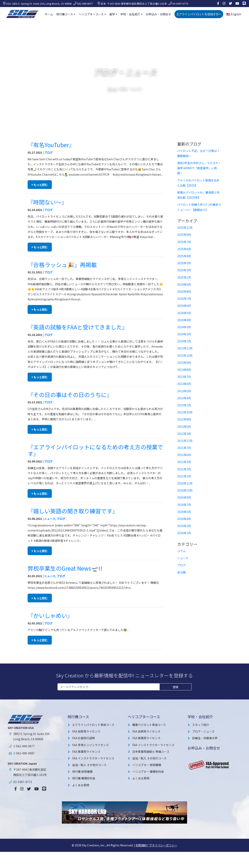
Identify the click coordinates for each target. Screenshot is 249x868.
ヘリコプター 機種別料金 (148, 772)
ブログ (48, 152)
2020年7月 (184, 505)
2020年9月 (184, 497)
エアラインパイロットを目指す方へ (199, 14)
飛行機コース (65, 14)
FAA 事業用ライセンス (86, 752)
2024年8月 (184, 291)
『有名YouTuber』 (51, 145)
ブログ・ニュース (203, 731)
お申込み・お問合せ (158, 14)
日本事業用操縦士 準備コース (151, 752)
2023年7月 (184, 377)
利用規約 (141, 845)
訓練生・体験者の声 (205, 738)
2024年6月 (184, 306)
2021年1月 (184, 476)
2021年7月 (184, 448)
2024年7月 (184, 299)
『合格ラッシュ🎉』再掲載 (62, 265)
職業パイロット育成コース (149, 725)
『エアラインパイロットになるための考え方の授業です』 (95, 450)
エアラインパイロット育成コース (93, 725)
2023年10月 (185, 355)
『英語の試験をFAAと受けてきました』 (78, 327)
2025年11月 (185, 227)
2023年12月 (185, 348)
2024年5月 (184, 313)
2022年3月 (184, 434)
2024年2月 (184, 334)
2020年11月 (185, 483)
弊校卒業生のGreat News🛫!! (65, 568)
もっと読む (40, 185)
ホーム (49, 14)
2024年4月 (184, 320)
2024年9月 (184, 284)
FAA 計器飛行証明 (83, 738)
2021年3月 (184, 462)
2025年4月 (184, 256)
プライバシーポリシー (163, 845)
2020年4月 (184, 519)
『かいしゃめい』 (50, 615)
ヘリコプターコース (91, 14)
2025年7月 (184, 242)
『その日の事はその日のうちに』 (70, 395)
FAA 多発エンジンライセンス (91, 745)
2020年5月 (184, 512)
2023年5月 (184, 391)
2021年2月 (184, 469)
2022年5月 (184, 427)
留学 (112, 14)
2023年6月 (184, 384)
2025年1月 (184, 277)
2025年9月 (184, 235)
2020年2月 (184, 526)
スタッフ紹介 (201, 725)
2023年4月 (184, 398)
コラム (181, 551)
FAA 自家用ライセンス (86, 731)
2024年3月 (184, 327)
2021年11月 (185, 441)
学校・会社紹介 (130, 14)
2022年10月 (185, 412)
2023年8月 (184, 370)
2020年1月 (184, 533)
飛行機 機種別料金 (84, 778)
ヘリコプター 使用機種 (147, 765)
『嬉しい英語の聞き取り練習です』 (73, 511)
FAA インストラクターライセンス (93, 758)
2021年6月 (184, 455)
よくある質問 (81, 785)
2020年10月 (185, 490)
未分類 (181, 572)
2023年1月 (184, 405)
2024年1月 (184, 341)
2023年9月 (184, 363)
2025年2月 (184, 270)
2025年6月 (184, 249)
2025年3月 (184, 263)
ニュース (50, 519)
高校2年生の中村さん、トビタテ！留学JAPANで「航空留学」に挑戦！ (199, 168)
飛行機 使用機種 (82, 772)
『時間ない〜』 (47, 202)
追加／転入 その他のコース (89, 765)
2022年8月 (184, 419)
